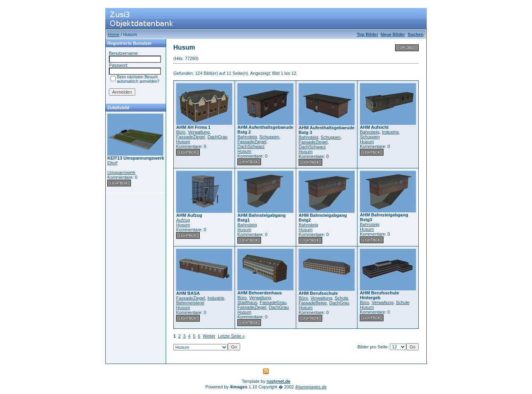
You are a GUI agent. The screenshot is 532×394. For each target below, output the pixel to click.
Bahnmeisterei (190, 303)
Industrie (390, 132)
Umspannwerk (121, 172)
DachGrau (217, 137)
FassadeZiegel (191, 137)
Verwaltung (199, 132)
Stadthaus (247, 302)
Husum (183, 142)
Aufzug (183, 220)
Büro (181, 132)
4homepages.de (311, 387)
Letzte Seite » (231, 336)
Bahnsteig (247, 137)
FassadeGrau (273, 302)
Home (113, 34)
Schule (341, 298)
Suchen (416, 34)
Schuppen (269, 137)
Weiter (209, 336)
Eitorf (112, 163)
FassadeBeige (313, 303)
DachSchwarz (251, 146)
